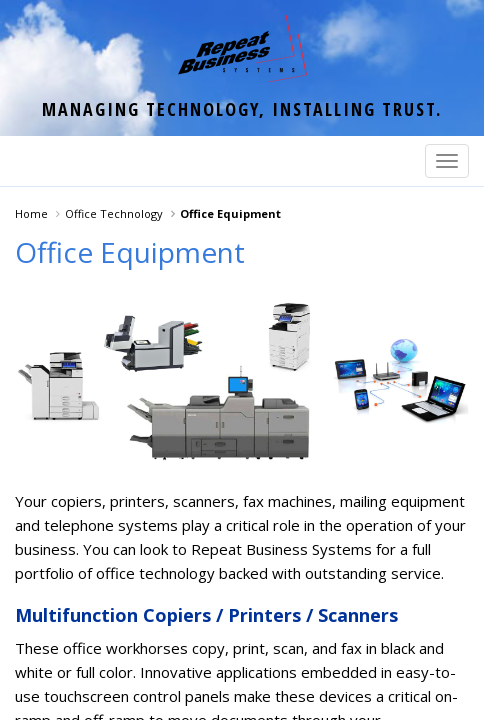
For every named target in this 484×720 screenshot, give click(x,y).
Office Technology (114, 213)
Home (31, 213)
